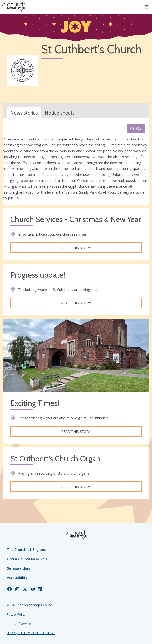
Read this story (76, 248)
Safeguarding (19, 568)
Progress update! (38, 275)
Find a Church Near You (27, 559)
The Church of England (27, 550)
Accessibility (17, 578)
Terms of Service (19, 624)
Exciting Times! (35, 403)
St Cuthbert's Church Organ (55, 459)
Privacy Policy (16, 614)
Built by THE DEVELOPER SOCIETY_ (31, 633)
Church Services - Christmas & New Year (76, 219)
